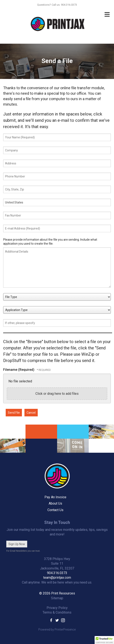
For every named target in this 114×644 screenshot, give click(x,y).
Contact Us (55, 510)
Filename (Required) (19, 370)
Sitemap (57, 598)
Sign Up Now (17, 544)
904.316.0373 (57, 573)
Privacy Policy (57, 608)
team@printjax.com (57, 578)
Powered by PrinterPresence (57, 630)
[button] (104, 640)
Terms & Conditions (57, 612)
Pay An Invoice (55, 497)
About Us (55, 503)
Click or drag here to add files (57, 394)
